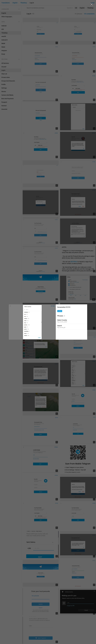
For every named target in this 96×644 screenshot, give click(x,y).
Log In (60, 311)
